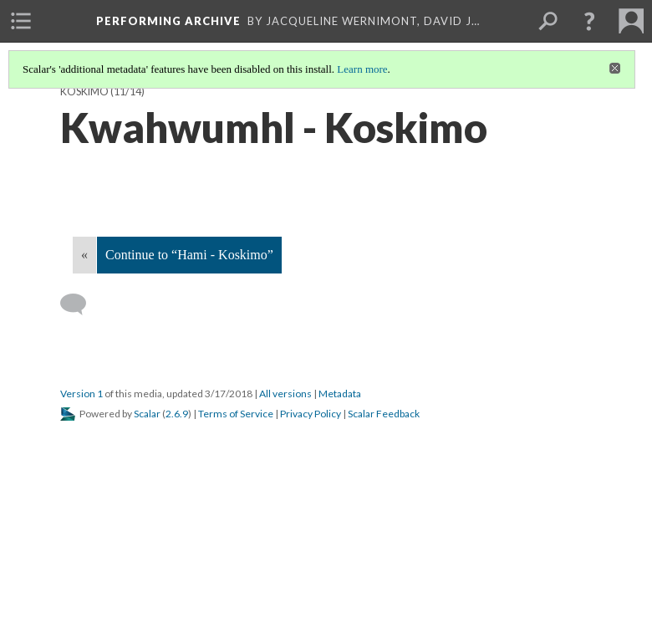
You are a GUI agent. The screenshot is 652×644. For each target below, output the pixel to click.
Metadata (340, 394)
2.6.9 (177, 414)
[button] (589, 21)
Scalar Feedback (384, 414)
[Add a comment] (81, 304)
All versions (285, 394)
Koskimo (84, 92)
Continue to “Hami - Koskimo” (189, 255)
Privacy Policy (311, 414)
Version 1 (81, 394)
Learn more (362, 69)
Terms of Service (236, 414)
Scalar (147, 414)
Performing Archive (168, 21)
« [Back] (84, 255)
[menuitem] (21, 21)
